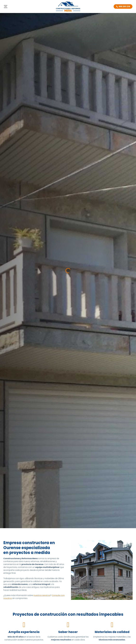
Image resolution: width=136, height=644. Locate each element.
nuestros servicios (42, 595)
